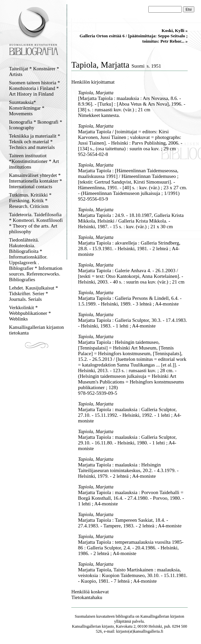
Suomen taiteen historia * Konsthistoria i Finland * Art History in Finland (34, 88)
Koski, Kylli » (175, 30)
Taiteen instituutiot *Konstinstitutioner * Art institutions (34, 161)
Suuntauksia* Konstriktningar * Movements (27, 108)
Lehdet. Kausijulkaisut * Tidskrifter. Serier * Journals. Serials (33, 294)
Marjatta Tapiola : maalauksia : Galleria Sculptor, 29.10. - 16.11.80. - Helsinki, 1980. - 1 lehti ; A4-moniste (127, 443)
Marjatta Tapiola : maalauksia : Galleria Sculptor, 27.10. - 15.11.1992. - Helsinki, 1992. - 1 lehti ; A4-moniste (130, 415)
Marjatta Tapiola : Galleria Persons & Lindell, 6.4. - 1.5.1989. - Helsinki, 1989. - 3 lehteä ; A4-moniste (130, 301)
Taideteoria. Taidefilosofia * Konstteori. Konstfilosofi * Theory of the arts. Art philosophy (36, 223)
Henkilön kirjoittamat (93, 82)
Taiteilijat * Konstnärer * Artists (34, 71)
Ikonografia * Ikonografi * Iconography (36, 125)
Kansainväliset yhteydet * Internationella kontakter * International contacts (35, 181)
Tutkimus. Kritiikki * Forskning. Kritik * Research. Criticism (30, 201)
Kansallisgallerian (155, 616)
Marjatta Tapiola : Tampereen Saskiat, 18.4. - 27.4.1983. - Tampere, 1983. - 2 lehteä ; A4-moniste (130, 523)
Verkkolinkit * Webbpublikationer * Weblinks (30, 313)
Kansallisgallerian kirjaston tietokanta (36, 330)
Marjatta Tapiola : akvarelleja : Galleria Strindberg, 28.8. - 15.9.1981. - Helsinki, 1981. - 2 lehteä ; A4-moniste (129, 249)
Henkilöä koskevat (90, 592)
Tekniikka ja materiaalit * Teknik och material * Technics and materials (34, 142)
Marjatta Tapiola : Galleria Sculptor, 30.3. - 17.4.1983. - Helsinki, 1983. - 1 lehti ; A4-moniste (132, 323)
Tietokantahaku (87, 597)
